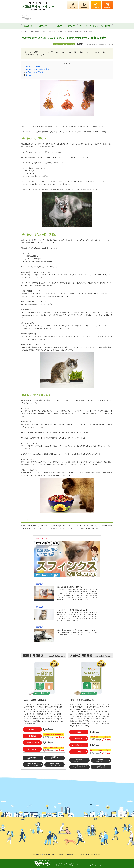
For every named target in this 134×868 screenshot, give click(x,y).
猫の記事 (71, 26)
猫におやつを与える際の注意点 (37, 69)
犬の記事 (59, 26)
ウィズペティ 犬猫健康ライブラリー (34, 32)
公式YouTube (44, 26)
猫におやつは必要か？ (34, 66)
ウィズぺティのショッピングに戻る (95, 26)
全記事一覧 (28, 26)
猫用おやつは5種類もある (35, 72)
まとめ (28, 75)
